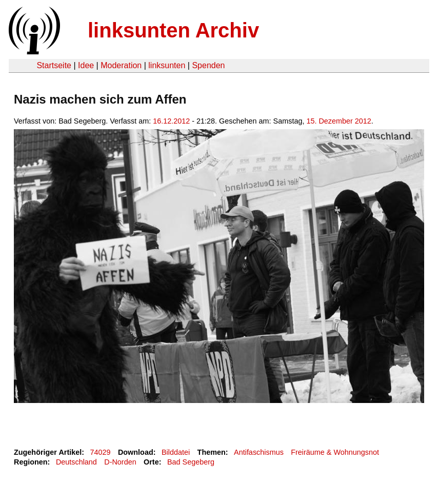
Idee (86, 65)
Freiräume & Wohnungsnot (335, 452)
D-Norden (120, 462)
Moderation (121, 65)
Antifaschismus (259, 452)
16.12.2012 (171, 121)
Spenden (208, 65)
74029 (101, 452)
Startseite (54, 65)
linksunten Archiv (173, 30)
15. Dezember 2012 (339, 121)
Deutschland (76, 462)
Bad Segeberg (191, 462)
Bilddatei (176, 452)
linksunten (167, 65)
